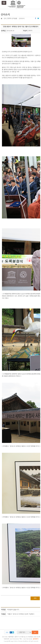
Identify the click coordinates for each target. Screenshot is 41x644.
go (35, 632)
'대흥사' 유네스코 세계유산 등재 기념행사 (21, 614)
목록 (35, 598)
